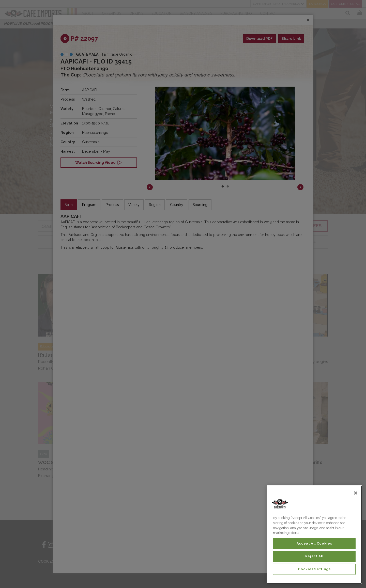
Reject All (314, 556)
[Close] (356, 493)
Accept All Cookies (314, 543)
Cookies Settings (314, 569)
